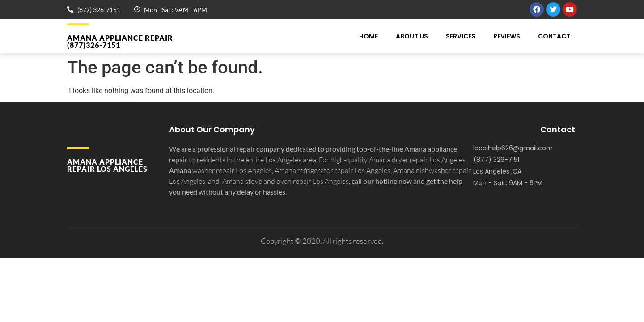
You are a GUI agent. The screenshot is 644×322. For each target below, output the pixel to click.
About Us (412, 36)
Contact (554, 36)
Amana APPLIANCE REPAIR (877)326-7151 (120, 41)
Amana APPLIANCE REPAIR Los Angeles (107, 165)
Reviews (507, 36)
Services (461, 36)
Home (369, 36)
